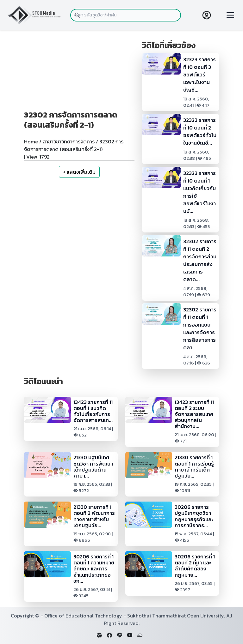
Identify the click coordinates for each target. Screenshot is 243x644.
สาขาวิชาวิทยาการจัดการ (69, 141)
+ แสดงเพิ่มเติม (79, 172)
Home (31, 141)
